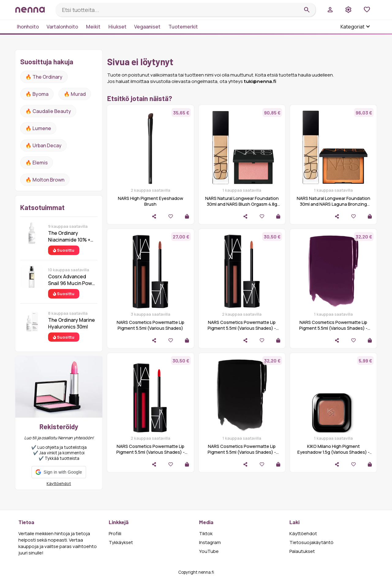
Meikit (93, 27)
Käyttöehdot (59, 483)
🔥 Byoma (37, 94)
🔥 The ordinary (44, 77)
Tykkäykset (121, 542)
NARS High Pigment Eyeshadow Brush (151, 201)
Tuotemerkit (183, 27)
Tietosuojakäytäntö (311, 542)
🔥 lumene (38, 128)
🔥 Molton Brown (45, 180)
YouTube (209, 551)
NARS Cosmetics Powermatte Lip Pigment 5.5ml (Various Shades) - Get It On (242, 328)
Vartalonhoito (62, 27)
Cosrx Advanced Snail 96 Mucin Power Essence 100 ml (72, 280)
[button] (59, 472)
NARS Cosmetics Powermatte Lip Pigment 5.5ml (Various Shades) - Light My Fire (151, 452)
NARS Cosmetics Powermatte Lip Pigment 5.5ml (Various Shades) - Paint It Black (242, 452)
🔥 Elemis (37, 163)
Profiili (115, 533)
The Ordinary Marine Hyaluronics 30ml (72, 323)
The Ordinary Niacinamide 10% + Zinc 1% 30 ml (69, 236)
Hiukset (117, 27)
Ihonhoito (28, 27)
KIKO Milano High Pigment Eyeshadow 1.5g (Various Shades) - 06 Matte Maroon (334, 452)
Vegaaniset (147, 27)
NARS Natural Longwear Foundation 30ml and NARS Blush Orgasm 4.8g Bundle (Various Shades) (242, 204)
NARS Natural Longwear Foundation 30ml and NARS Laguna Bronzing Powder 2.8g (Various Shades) (334, 204)
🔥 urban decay (43, 145)
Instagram (210, 542)
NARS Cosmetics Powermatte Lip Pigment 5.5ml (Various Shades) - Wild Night (333, 328)
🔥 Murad (75, 94)
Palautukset (302, 551)
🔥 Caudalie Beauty (48, 111)
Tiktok (206, 533)
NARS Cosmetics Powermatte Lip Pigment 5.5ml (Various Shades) (151, 325)
